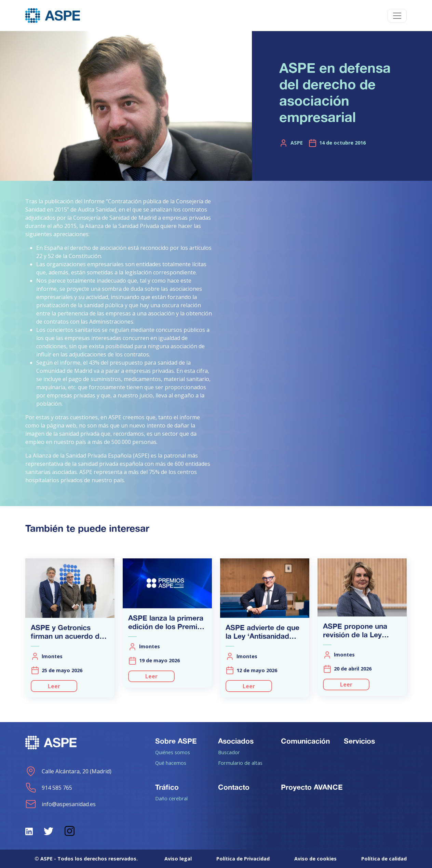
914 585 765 (49, 788)
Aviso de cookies (315, 859)
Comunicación (305, 741)
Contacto (234, 787)
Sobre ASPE (176, 741)
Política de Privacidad (243, 859)
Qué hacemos (171, 763)
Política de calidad (384, 859)
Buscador (229, 752)
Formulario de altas (240, 763)
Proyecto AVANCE (312, 787)
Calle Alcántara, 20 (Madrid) (68, 771)
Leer (54, 686)
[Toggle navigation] (397, 16)
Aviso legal (178, 859)
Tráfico (167, 787)
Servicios (359, 741)
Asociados (236, 741)
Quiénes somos (173, 752)
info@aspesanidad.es (60, 804)
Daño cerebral (171, 798)
